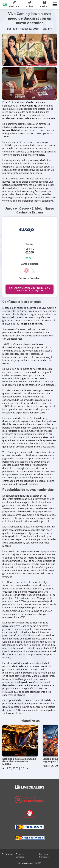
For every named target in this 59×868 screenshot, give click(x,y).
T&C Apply (30, 258)
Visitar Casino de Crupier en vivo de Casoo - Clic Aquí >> (30, 289)
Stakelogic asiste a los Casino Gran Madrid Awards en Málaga (19, 761)
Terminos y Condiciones (21, 855)
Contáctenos (7, 854)
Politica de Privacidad (44, 855)
